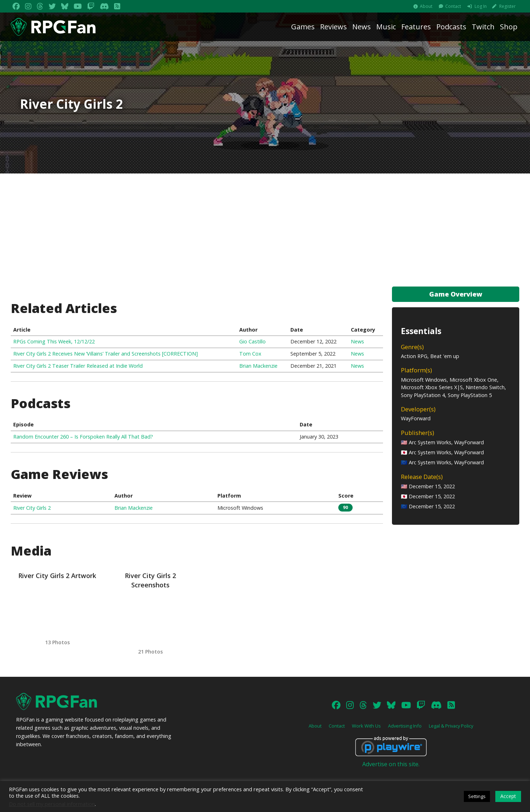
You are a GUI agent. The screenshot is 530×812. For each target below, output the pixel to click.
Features (416, 27)
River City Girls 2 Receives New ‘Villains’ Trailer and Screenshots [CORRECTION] (105, 354)
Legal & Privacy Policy (451, 726)
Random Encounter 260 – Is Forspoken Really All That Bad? (83, 437)
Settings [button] (477, 796)
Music (386, 27)
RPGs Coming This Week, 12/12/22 (54, 341)
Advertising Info (405, 726)
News (362, 27)
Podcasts (451, 27)
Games (303, 27)
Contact (453, 6)
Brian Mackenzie (258, 366)
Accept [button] (508, 796)
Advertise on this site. (391, 764)
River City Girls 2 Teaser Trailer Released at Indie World (78, 366)
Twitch (483, 27)
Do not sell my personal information (52, 804)
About (426, 6)
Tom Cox (250, 354)
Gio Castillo (252, 341)
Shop (509, 27)
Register (507, 6)
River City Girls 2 (32, 508)
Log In (481, 6)
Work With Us (366, 726)
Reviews (333, 27)
